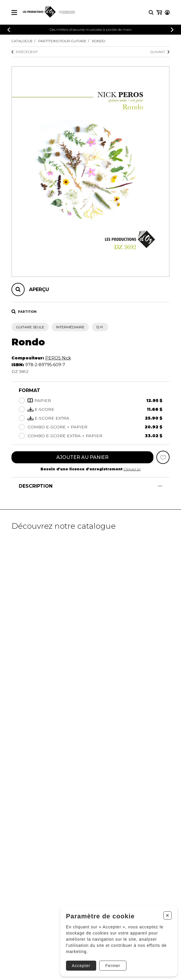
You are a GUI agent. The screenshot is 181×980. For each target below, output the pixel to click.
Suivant (160, 52)
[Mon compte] (167, 12)
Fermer (113, 966)
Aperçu (39, 289)
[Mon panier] (159, 12)
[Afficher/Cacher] (160, 486)
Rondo (98, 41)
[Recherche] (151, 12)
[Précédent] (9, 30)
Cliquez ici (132, 469)
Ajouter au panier (82, 457)
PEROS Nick (58, 358)
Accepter (81, 966)
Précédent (25, 52)
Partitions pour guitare (62, 41)
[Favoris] (163, 457)
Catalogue (22, 41)
